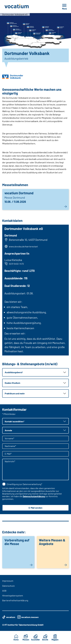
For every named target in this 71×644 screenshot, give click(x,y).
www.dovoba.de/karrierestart (23, 246)
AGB (4, 591)
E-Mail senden (35, 508)
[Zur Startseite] (23, 7)
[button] (35, 372)
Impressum (8, 581)
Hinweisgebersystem (13, 595)
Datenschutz (8, 586)
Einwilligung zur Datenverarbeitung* (22, 484)
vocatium (9, 617)
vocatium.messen (28, 617)
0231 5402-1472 (14, 264)
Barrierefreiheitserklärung (15, 600)
